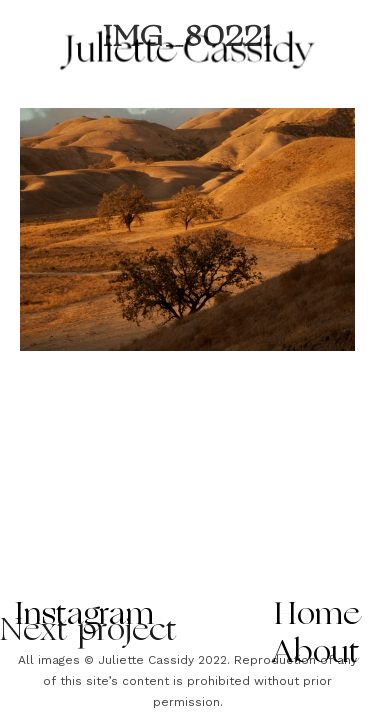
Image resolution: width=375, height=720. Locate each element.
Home (317, 616)
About (316, 654)
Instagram (84, 616)
